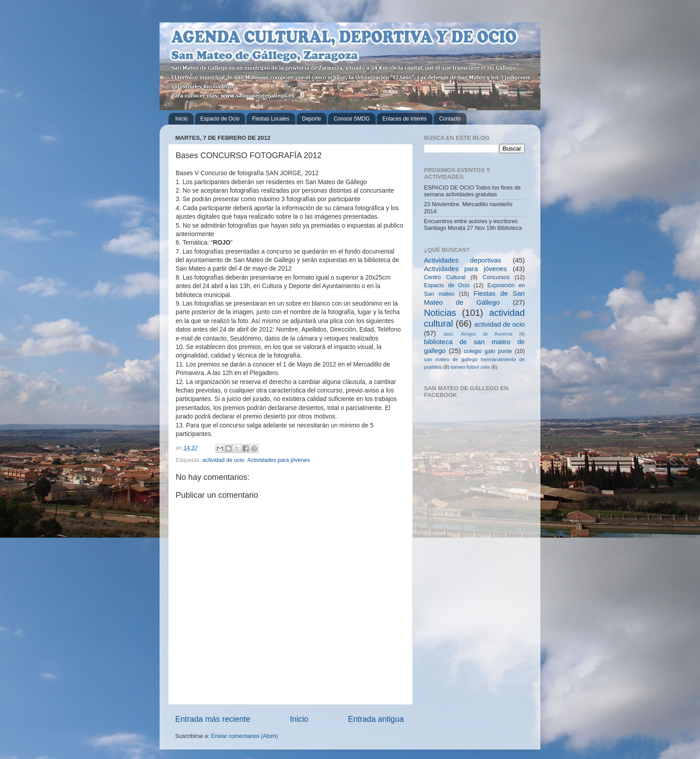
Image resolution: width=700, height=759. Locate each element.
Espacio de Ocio (220, 119)
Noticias (440, 313)
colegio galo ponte (488, 351)
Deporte (312, 119)
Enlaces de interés (404, 119)
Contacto (450, 119)
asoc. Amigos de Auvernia (478, 334)
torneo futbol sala (470, 367)
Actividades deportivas (463, 260)
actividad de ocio (224, 460)
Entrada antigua (376, 719)
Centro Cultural (445, 277)
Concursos (496, 277)
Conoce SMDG (352, 119)
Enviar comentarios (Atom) (244, 736)
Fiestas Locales (270, 119)
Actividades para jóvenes (279, 460)
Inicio (181, 119)
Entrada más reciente (213, 719)
